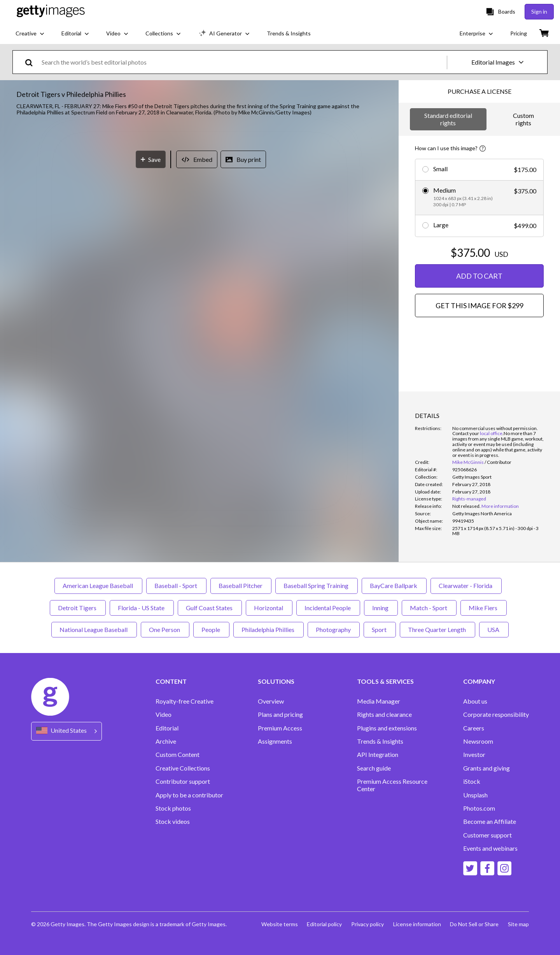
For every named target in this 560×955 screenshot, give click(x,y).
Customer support (487, 835)
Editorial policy (324, 924)
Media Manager (379, 701)
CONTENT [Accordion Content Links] (171, 681)
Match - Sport (429, 608)
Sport (380, 629)
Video (164, 714)
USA (494, 629)
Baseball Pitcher (241, 585)
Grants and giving (486, 768)
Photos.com (479, 808)
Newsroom (478, 741)
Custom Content (178, 755)
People (211, 629)
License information (417, 924)
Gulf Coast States (210, 608)
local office (491, 433)
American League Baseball (98, 585)
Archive (166, 741)
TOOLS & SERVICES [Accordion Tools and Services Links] (385, 681)
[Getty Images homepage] (51, 11)
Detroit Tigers (78, 608)
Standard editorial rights (448, 119)
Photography (334, 629)
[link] (466, 506)
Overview (271, 701)
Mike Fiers (484, 608)
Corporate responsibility (496, 714)
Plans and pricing (280, 714)
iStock (472, 781)
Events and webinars (490, 848)
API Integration (378, 755)
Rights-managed (469, 499)
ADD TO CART (479, 276)
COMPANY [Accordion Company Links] (479, 681)
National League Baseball (94, 629)
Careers (474, 728)
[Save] (151, 419)
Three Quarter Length (437, 629)
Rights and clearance (384, 714)
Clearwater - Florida (466, 585)
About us (475, 701)
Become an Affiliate (490, 822)
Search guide (374, 768)
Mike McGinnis (468, 462)
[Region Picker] (66, 731)
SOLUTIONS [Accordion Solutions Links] (276, 681)
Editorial (167, 728)
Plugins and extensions (387, 728)
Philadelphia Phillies (269, 629)
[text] (243, 62)
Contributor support (183, 781)
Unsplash (475, 795)
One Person (165, 629)
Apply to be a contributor (189, 795)
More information (500, 506)
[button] (199, 264)
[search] (32, 62)
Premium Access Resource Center (392, 785)
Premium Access (280, 728)
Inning (381, 608)
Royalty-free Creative (185, 701)
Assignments (275, 741)
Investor (474, 755)
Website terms (279, 924)
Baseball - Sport (176, 585)
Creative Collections (183, 768)
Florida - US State (142, 608)
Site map (518, 924)
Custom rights (523, 119)
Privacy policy (367, 924)
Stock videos (173, 822)
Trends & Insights (380, 741)
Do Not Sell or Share (474, 924)
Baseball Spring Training (317, 585)
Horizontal (269, 608)
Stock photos (173, 808)
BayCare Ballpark (394, 585)
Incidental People (328, 608)
